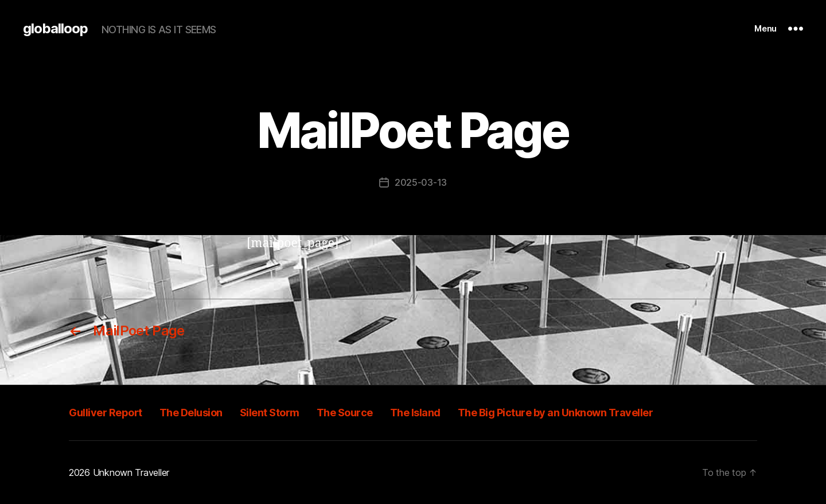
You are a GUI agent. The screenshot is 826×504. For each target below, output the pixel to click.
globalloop (55, 29)
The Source (345, 413)
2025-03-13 (421, 182)
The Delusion (191, 413)
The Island (415, 413)
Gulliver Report (106, 413)
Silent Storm (270, 413)
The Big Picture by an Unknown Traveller (556, 413)
